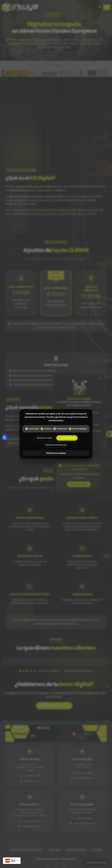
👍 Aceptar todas (67, 438)
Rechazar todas (44, 438)
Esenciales (32, 429)
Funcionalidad (78, 429)
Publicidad (60, 429)
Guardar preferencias (56, 445)
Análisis (46, 429)
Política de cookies (56, 453)
